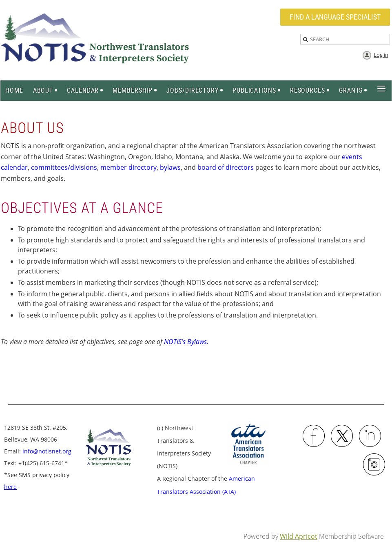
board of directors (226, 167)
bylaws (170, 167)
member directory (128, 167)
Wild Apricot (299, 536)
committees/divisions (64, 167)
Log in (381, 55)
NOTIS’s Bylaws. (186, 342)
